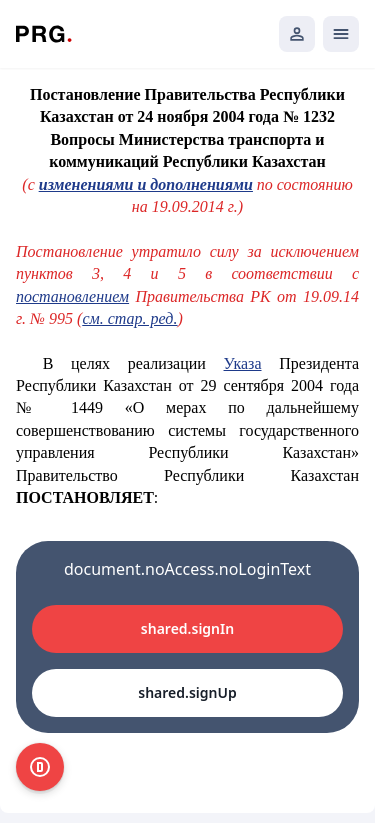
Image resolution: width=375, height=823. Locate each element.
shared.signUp (187, 692)
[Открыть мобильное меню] (341, 34)
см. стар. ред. (129, 318)
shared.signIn (187, 628)
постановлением (72, 296)
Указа (243, 363)
